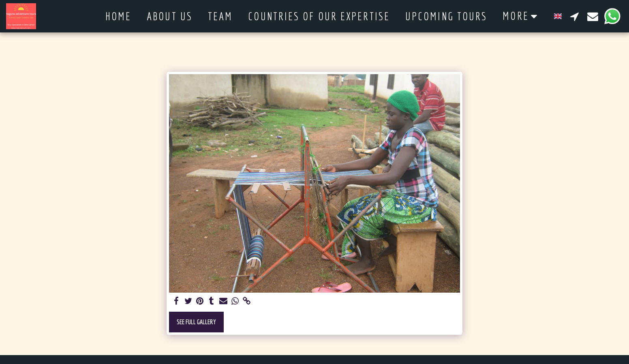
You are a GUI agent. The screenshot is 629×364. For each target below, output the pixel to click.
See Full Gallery (196, 322)
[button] (574, 16)
